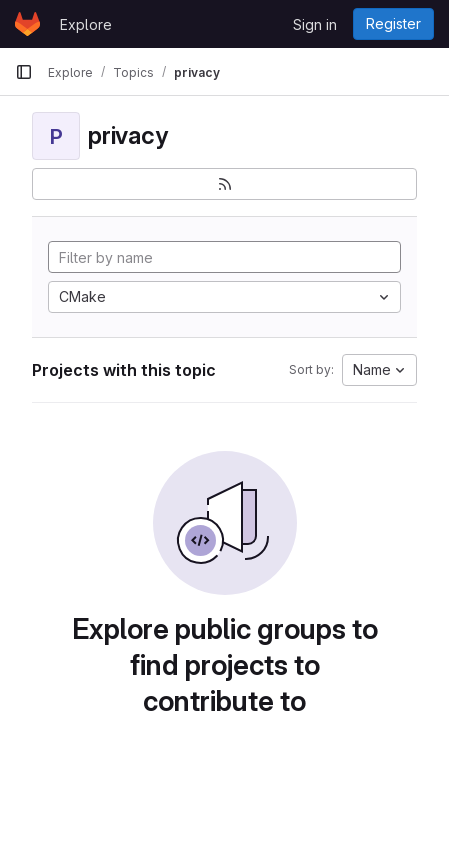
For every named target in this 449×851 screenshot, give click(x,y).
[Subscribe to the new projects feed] (224, 184)
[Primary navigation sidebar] (24, 72)
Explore (86, 24)
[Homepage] (27, 24)
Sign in (315, 24)
